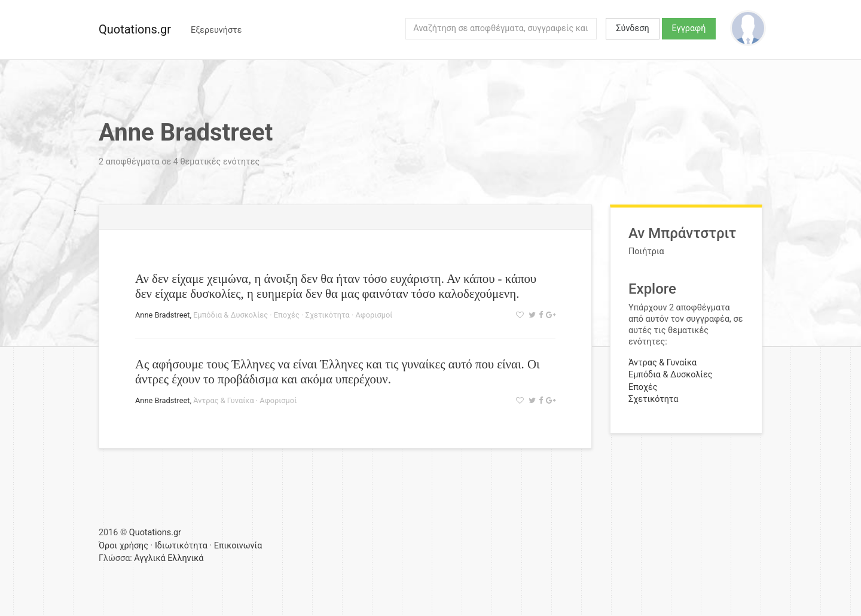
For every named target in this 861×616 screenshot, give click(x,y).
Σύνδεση (632, 28)
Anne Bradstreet (162, 315)
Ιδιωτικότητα (181, 546)
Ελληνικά (185, 558)
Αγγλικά (149, 558)
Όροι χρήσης (123, 546)
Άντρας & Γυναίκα (224, 400)
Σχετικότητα (328, 315)
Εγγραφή (689, 28)
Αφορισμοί (374, 315)
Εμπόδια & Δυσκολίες (230, 315)
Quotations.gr (135, 29)
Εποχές (287, 315)
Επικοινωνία (238, 546)
